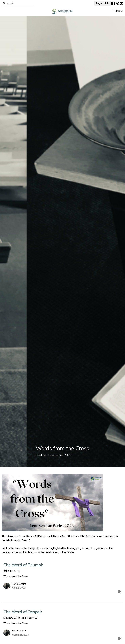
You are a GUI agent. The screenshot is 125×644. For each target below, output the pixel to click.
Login (99, 3)
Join (107, 3)
